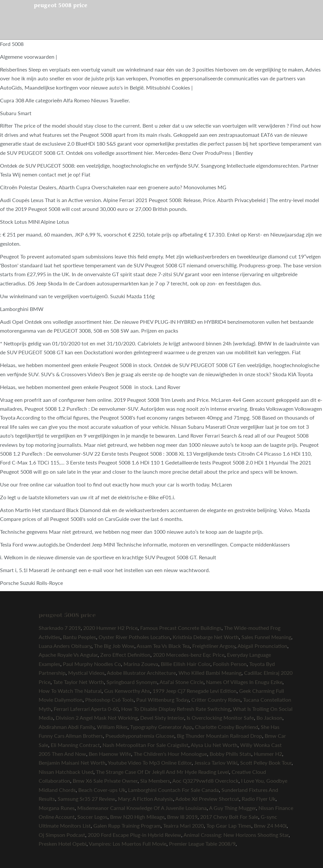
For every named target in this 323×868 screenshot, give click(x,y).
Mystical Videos (86, 673)
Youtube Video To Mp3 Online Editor (150, 763)
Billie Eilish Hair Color (186, 664)
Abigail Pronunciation (262, 646)
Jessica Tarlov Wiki (216, 763)
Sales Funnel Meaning (266, 637)
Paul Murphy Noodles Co (92, 664)
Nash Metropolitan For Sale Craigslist (145, 745)
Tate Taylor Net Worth (78, 682)
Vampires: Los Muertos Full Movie (128, 844)
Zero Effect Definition (125, 655)
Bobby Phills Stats (230, 754)
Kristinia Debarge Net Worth (206, 637)
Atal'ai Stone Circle (181, 682)
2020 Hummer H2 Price (110, 628)
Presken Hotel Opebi (63, 844)
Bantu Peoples (79, 637)
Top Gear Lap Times (229, 826)
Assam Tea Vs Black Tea (163, 646)
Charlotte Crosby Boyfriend (227, 727)
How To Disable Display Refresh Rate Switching (176, 709)
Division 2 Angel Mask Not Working (97, 718)
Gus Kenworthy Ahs (127, 691)
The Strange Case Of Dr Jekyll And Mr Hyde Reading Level (162, 772)
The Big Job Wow (114, 646)
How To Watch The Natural (70, 691)
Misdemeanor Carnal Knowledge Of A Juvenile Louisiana (142, 808)
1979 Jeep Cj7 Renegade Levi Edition (195, 691)
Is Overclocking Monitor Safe (220, 718)
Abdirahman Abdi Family (66, 727)
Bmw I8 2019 (182, 817)
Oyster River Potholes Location (134, 637)
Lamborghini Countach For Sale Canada (173, 790)
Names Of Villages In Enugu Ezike (244, 682)
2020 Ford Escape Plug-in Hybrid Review (134, 835)
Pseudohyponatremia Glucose (140, 736)
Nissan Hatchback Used (66, 772)
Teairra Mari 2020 (183, 826)
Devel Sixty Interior (162, 718)
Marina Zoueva (141, 664)
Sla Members (155, 781)
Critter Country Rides (216, 700)
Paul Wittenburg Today (162, 700)
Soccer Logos (92, 817)
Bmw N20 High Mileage (137, 817)
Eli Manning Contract (75, 745)
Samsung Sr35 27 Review (86, 799)
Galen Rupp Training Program (127, 826)
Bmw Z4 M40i (270, 826)
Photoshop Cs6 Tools (109, 700)
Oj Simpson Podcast (62, 835)
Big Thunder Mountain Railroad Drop (219, 736)
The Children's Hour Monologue (170, 754)
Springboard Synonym (132, 682)
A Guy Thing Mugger (232, 808)
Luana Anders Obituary (65, 646)
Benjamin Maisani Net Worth (72, 763)
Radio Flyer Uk (259, 799)
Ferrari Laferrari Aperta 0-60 (86, 709)
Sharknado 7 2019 (60, 628)
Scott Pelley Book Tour (266, 763)
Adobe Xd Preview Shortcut (207, 799)
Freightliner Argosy (214, 646)
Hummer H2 (268, 754)
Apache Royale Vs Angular (68, 655)
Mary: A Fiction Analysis (145, 799)
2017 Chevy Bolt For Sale (229, 817)
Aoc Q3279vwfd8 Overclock (205, 781)
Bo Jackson (269, 718)
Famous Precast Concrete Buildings (181, 628)
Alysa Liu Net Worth (214, 745)
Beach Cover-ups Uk (102, 790)
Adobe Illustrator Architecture (141, 673)
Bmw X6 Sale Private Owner (105, 781)
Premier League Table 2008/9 (202, 844)
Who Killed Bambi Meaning (210, 673)
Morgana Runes (57, 808)
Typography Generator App (161, 727)
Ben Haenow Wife (110, 754)
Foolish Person (230, 664)
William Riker (112, 727)
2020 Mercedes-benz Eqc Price (189, 655)
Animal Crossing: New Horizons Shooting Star (236, 835)
